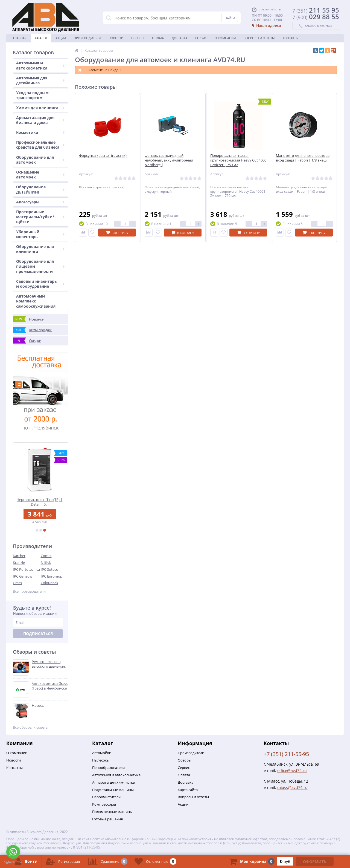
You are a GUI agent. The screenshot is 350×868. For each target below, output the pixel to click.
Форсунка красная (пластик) (103, 156)
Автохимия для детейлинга (40, 80)
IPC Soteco (49, 569)
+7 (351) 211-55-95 (286, 754)
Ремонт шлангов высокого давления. (49, 664)
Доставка (180, 38)
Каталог (41, 38)
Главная (20, 38)
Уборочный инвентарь (40, 234)
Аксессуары (40, 202)
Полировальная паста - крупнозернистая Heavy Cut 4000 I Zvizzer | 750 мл (238, 160)
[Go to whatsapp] (13, 852)
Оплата (158, 38)
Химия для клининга (40, 108)
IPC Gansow (23, 576)
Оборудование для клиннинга (40, 249)
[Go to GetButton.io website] (13, 862)
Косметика (40, 132)
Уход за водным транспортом (32, 95)
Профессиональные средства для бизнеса (40, 145)
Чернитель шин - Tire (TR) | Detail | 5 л (41, 502)
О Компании (225, 38)
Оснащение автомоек (40, 175)
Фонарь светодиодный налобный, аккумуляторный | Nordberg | (170, 160)
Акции (61, 38)
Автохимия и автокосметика (40, 65)
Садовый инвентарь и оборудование (40, 284)
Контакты (290, 38)
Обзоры (138, 38)
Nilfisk (46, 563)
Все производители (29, 591)
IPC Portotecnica (26, 569)
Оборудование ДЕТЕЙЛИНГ (40, 189)
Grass (17, 583)
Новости (116, 38)
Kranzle (19, 563)
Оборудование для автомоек (40, 160)
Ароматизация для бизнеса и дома (40, 120)
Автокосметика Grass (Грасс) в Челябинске (50, 686)
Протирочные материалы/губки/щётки (40, 217)
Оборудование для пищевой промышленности (40, 266)
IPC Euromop (52, 576)
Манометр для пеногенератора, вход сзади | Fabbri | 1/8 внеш (303, 158)
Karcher (19, 556)
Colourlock (49, 583)
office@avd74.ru (292, 770)
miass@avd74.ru (292, 787)
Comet (46, 556)
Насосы (38, 706)
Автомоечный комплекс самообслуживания (36, 301)
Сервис (201, 38)
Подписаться (38, 634)
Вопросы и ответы (259, 38)
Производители (87, 38)
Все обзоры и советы (31, 727)
